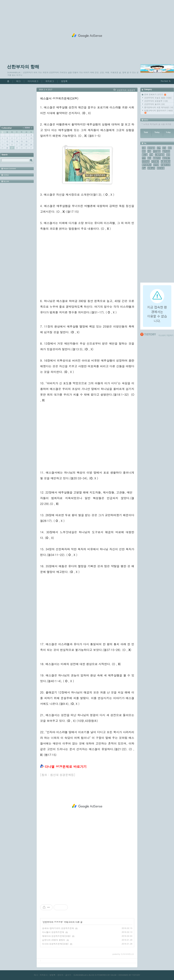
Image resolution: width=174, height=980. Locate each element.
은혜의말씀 (160, 155)
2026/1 (27, 128)
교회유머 (151, 168)
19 (7, 145)
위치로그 (50, 81)
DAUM (113, 975)
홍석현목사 (147, 165)
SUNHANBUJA (80, 975)
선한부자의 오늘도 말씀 (158, 98)
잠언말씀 (151, 148)
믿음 (144, 168)
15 (22, 141)
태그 (18, 81)
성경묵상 (155, 161)
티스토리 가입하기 (166, 335)
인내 (164, 148)
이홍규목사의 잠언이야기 (159, 111)
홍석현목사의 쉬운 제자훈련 (159, 107)
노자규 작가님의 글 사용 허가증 (157, 124)
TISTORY (136, 975)
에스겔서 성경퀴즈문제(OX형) (59, 98)
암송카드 (166, 151)
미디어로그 (33, 81)
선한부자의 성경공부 (156, 101)
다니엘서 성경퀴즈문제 (53, 932)
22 (22, 145)
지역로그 (44, 975)
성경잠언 (157, 151)
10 (31, 138)
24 (31, 145)
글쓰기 (68, 975)
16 (26, 141)
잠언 (168, 155)
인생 (159, 148)
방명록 (64, 81)
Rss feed (164, 81)
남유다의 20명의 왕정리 (54, 940)
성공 (144, 158)
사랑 (144, 148)
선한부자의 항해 (23, 67)
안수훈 (156, 165)
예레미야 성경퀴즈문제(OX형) (56, 936)
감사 (149, 158)
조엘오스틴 (166, 165)
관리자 (60, 975)
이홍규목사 (166, 161)
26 (7, 148)
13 (12, 141)
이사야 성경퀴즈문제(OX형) (55, 944)
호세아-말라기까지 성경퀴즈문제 (58, 928)
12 (7, 141)
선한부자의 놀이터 (154, 104)
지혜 (151, 155)
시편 (149, 151)
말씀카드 (157, 158)
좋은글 (145, 155)
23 (26, 145)
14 (17, 141)
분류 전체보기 (155, 94)
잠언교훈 (161, 168)
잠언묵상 (166, 158)
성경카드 (146, 161)
